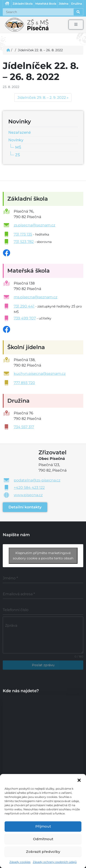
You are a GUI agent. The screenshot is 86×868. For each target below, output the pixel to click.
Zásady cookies (20, 862)
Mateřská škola (46, 4)
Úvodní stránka (7, 4)
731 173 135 (23, 234)
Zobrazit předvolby (43, 852)
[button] (79, 780)
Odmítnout (43, 839)
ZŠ (18, 155)
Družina (76, 4)
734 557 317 (24, 427)
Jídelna (64, 4)
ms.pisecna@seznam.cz (36, 297)
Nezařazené (19, 132)
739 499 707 (25, 318)
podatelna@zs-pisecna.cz (37, 480)
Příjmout (43, 826)
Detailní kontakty (25, 507)
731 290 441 (24, 306)
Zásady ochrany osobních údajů (55, 862)
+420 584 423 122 (29, 488)
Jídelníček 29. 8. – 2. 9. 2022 (42, 98)
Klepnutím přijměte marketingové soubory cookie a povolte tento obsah (43, 556)
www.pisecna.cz (28, 495)
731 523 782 (24, 242)
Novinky (16, 140)
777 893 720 (24, 383)
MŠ (18, 147)
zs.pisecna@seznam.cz (35, 225)
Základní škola (23, 4)
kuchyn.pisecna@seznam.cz (40, 374)
